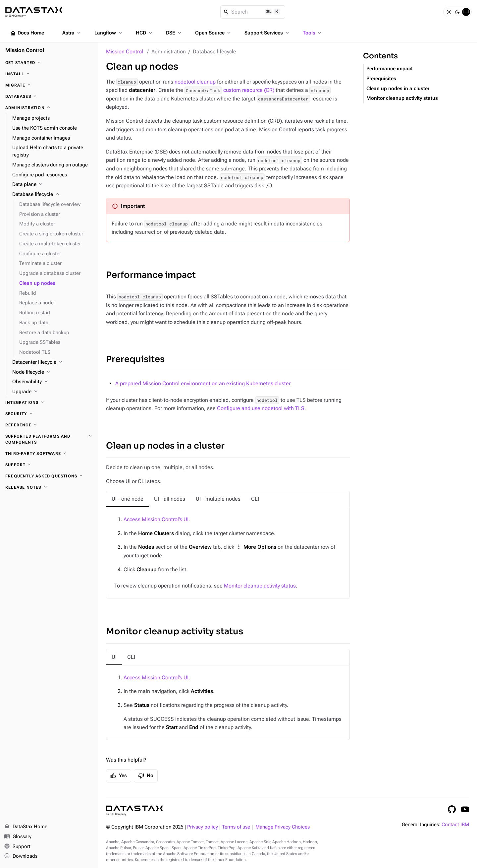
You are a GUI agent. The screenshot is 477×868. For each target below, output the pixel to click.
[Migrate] (49, 85)
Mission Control (125, 52)
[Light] (449, 12)
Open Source (213, 33)
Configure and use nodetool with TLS (261, 408)
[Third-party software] (49, 454)
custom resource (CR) (229, 90)
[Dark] (457, 12)
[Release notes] (49, 487)
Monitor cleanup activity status (260, 586)
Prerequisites (135, 359)
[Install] (49, 74)
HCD (145, 33)
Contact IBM (455, 825)
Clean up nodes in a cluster (165, 446)
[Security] (49, 414)
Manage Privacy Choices (283, 827)
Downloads (21, 856)
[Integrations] (49, 403)
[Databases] (49, 96)
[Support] (49, 465)
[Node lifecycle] (53, 372)
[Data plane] (53, 185)
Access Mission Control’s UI (156, 519)
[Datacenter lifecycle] (53, 362)
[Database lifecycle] (53, 195)
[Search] (253, 12)
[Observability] (53, 382)
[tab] (128, 499)
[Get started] (49, 63)
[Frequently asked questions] (49, 476)
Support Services (267, 33)
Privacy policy (203, 827)
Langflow (109, 33)
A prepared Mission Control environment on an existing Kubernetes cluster (203, 383)
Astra (72, 33)
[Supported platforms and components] (49, 439)
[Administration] (49, 108)
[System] (466, 12)
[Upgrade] (53, 392)
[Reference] (49, 425)
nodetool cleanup (195, 82)
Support (17, 847)
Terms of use (236, 827)
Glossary (18, 837)
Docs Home (27, 33)
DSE (174, 33)
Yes (119, 776)
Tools (313, 33)
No (146, 776)
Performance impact (151, 275)
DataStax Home (26, 827)
